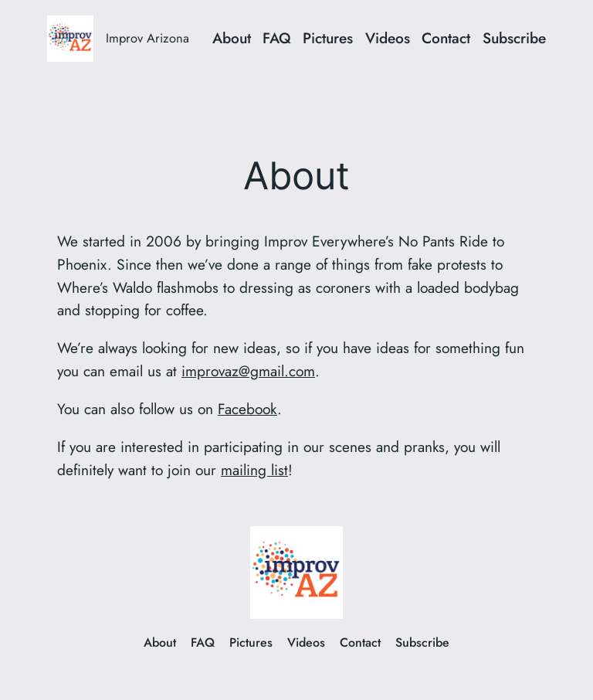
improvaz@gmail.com (248, 371)
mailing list (254, 470)
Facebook (247, 409)
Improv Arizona (147, 38)
